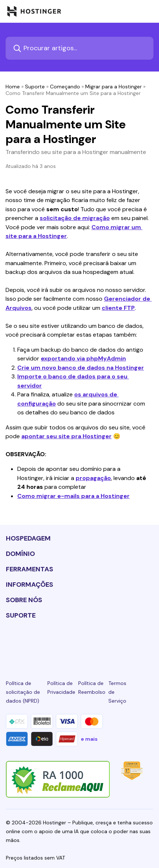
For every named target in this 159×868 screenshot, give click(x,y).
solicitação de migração (75, 218)
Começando (65, 87)
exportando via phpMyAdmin (83, 358)
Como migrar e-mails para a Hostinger (73, 496)
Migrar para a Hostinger (113, 87)
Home (13, 87)
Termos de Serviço (117, 692)
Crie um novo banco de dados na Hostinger (81, 368)
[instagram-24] (57, 642)
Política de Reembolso (92, 688)
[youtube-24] (102, 642)
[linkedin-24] (10, 642)
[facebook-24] (33, 642)
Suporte (35, 87)
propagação (93, 478)
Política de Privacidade (61, 688)
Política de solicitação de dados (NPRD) (23, 692)
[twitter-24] (79, 642)
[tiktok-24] (149, 642)
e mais (89, 739)
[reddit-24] (126, 642)
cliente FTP (118, 308)
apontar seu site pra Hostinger (66, 436)
